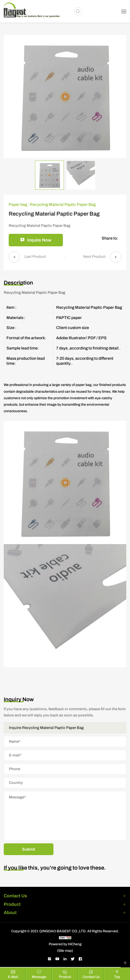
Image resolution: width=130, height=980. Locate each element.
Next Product (94, 257)
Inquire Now (40, 240)
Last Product (36, 257)
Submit (29, 850)
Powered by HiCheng (65, 945)
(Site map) (65, 951)
